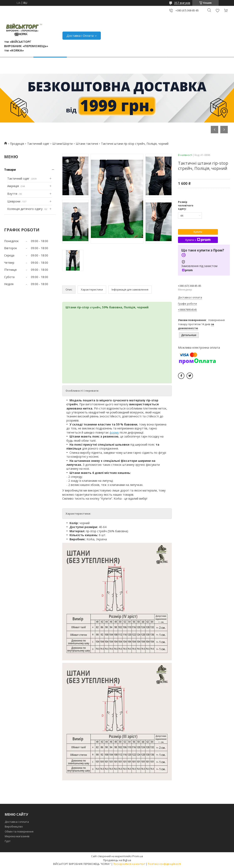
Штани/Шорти (62, 144)
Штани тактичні (87, 144)
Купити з (198, 240)
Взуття (12, 194)
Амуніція (13, 186)
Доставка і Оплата (80, 36)
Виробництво (14, 826)
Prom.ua (138, 856)
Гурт (8, 841)
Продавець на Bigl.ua (117, 860)
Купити (198, 232)
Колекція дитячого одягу (25, 209)
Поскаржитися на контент (129, 864)
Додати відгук (217, 10)
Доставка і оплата (17, 822)
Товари (10, 170)
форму (114, 432)
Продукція (17, 144)
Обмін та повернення (19, 831)
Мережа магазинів (17, 836)
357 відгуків (182, 3)
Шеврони (14, 201)
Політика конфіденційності (164, 864)
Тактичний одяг (38, 144)
